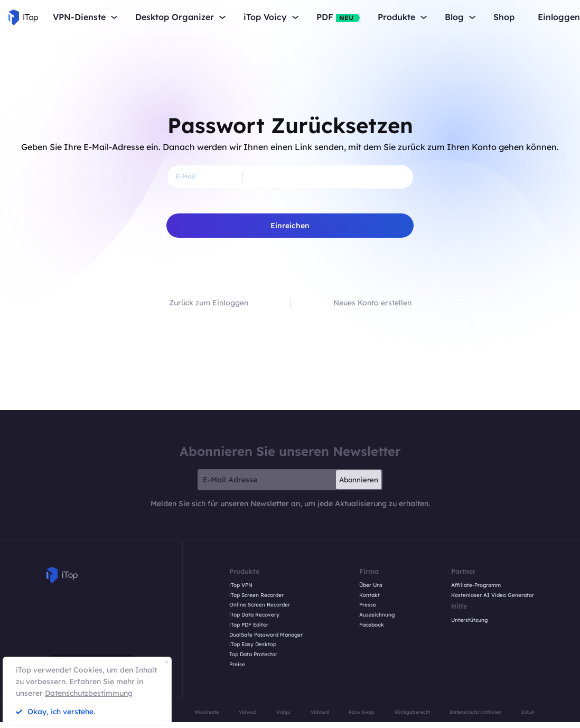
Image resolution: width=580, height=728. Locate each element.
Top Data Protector (253, 655)
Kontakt (369, 595)
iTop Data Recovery (254, 615)
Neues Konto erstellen (372, 303)
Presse (368, 605)
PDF (338, 17)
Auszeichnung (377, 615)
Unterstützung (469, 620)
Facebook (372, 625)
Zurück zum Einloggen (209, 303)
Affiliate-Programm (476, 585)
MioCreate (207, 712)
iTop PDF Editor (249, 625)
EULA (528, 712)
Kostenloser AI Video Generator (493, 595)
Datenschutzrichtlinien (475, 712)
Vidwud (248, 712)
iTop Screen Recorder (256, 595)
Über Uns (371, 585)
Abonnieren (359, 480)
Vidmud (320, 712)
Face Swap (362, 712)
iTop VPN (241, 585)
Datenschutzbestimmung (89, 693)
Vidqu (283, 712)
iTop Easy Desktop (253, 645)
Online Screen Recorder (260, 605)
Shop (504, 17)
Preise (237, 665)
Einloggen (559, 17)
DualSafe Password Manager (266, 635)
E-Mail (185, 176)
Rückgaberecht (412, 712)
